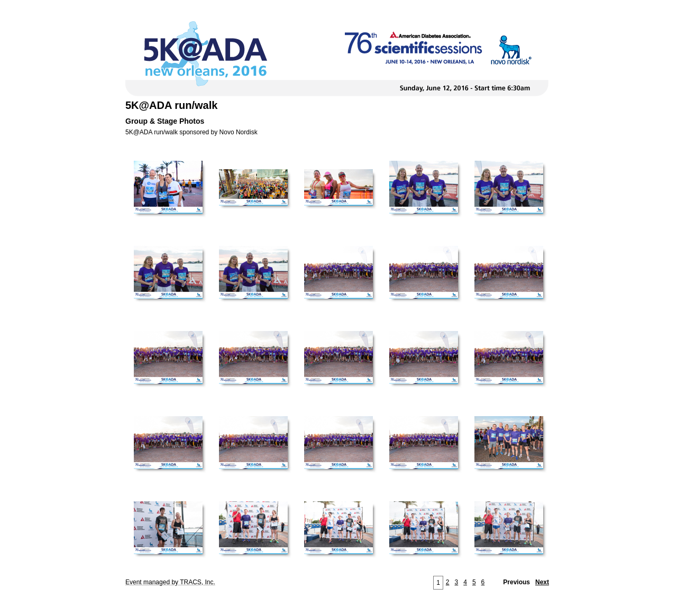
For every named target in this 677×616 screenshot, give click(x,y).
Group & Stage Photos (165, 121)
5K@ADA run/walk (171, 105)
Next (542, 582)
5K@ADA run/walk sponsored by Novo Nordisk (191, 132)
